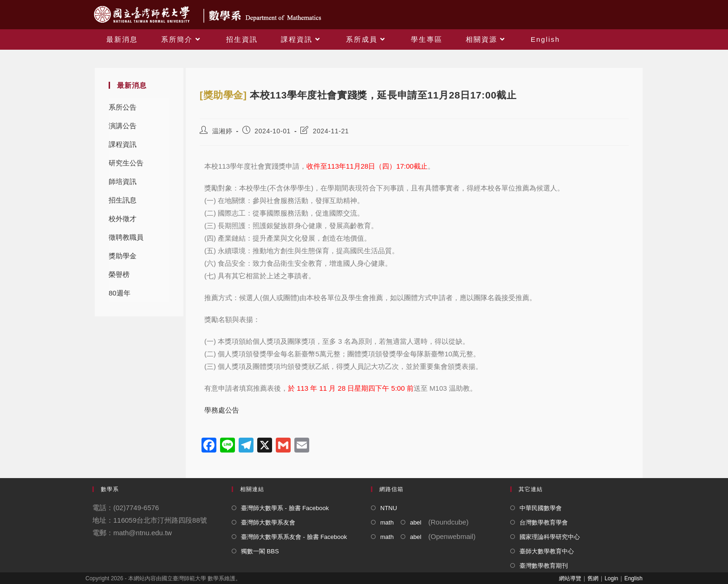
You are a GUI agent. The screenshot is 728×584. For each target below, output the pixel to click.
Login (611, 578)
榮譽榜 (119, 274)
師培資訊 (123, 181)
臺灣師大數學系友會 (268, 522)
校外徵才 (123, 219)
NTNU (389, 508)
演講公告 (123, 126)
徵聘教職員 (126, 237)
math (387, 522)
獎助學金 (123, 256)
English (634, 578)
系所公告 (123, 107)
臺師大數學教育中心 (547, 551)
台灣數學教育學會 (544, 522)
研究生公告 (126, 163)
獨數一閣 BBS (260, 551)
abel (416, 522)
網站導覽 (570, 578)
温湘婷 (222, 131)
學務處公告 (222, 410)
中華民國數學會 (541, 508)
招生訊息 (123, 200)
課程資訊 (123, 144)
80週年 (120, 293)
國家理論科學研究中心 (550, 537)
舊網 (593, 578)
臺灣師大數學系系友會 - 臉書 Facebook (294, 537)
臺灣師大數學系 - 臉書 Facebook (285, 508)
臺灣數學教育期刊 (544, 566)
